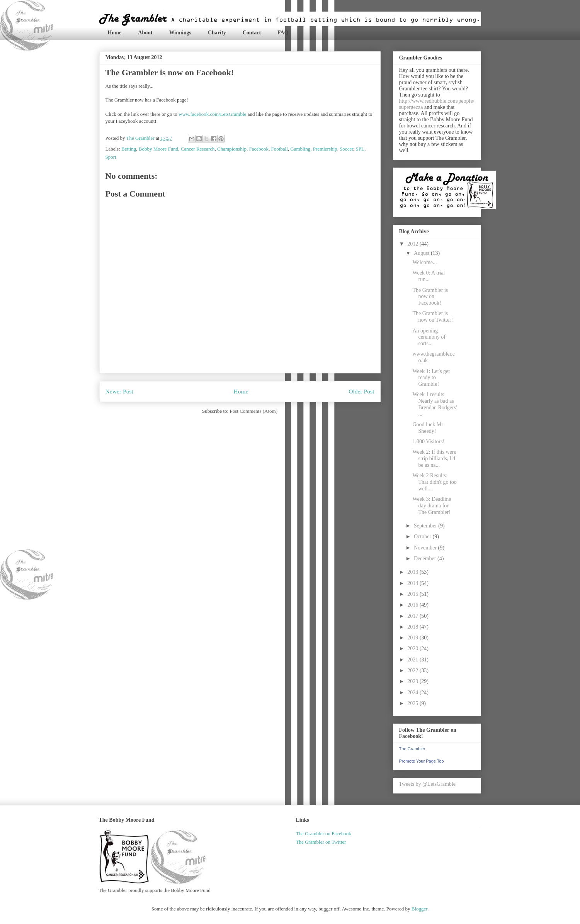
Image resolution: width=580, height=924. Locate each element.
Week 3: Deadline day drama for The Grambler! (432, 506)
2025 (413, 703)
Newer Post (119, 391)
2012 (413, 244)
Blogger (419, 909)
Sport (111, 157)
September (426, 526)
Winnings (180, 33)
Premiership (325, 149)
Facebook (259, 149)
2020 (413, 648)
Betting (129, 149)
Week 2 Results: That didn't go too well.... (434, 482)
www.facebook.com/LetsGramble (212, 114)
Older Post (361, 391)
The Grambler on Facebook (324, 833)
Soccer (346, 149)
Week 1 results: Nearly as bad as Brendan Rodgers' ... (435, 404)
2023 (413, 681)
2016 (413, 605)
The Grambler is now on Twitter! (433, 317)
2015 (413, 594)
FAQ (283, 33)
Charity (217, 33)
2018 (413, 627)
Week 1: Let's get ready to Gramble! (431, 378)
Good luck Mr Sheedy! (428, 428)
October (423, 537)
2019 (413, 638)
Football (279, 149)
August (422, 253)
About (145, 33)
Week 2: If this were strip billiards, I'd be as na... (434, 459)
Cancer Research (198, 149)
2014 (413, 583)
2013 (413, 572)
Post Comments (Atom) (253, 411)
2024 (413, 693)
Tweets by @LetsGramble (427, 784)
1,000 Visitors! (428, 442)
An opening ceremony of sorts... (429, 337)
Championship (232, 149)
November (426, 548)
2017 (413, 616)
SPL (360, 149)
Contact (252, 33)
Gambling (300, 149)
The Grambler (412, 749)
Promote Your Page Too (422, 761)
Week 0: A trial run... (429, 276)
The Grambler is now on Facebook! (430, 297)
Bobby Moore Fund (159, 149)
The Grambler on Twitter (321, 842)
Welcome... (424, 262)
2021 (413, 660)
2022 (413, 671)
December (426, 559)
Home (115, 33)
